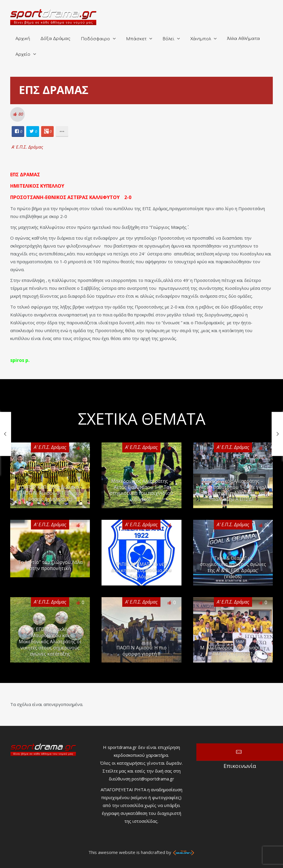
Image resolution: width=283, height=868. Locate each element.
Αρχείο (23, 54)
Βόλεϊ (168, 39)
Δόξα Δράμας (55, 39)
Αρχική (23, 39)
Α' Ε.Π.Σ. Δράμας (27, 147)
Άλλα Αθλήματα (243, 39)
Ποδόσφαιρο (95, 39)
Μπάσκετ (136, 39)
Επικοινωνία (240, 752)
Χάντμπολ (201, 39)
